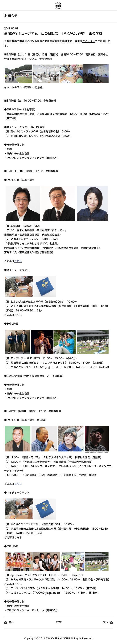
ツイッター (89, 42)
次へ (106, 623)
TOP (59, 623)
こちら (39, 88)
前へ (11, 623)
